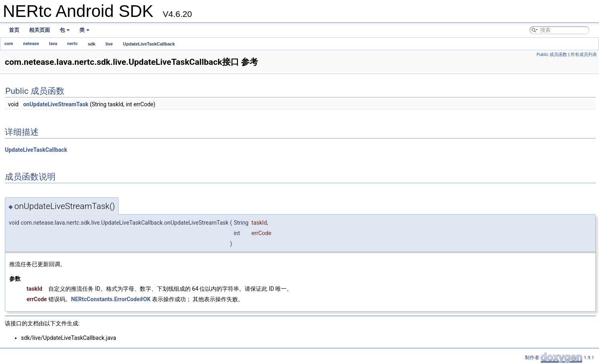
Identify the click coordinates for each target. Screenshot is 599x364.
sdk (92, 44)
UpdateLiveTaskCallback (149, 44)
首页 (14, 30)
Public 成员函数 (552, 55)
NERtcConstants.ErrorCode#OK (111, 299)
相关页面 (40, 30)
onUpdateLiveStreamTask (56, 104)
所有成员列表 (584, 55)
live (109, 44)
